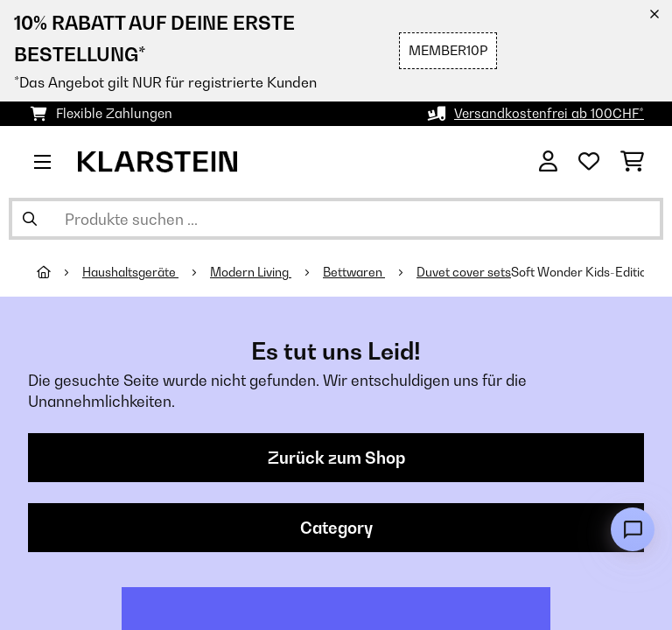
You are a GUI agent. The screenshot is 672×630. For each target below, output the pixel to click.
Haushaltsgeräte (130, 272)
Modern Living (251, 272)
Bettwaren (354, 272)
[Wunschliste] (589, 162)
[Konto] (548, 162)
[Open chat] (633, 529)
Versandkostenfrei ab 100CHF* (549, 113)
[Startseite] (59, 272)
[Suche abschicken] (30, 219)
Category (336, 528)
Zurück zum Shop (336, 458)
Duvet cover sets (464, 272)
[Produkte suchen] (336, 219)
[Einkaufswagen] (632, 162)
